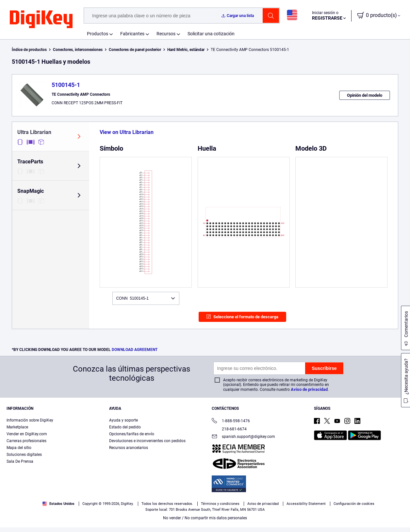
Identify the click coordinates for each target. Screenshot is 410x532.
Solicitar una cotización (211, 34)
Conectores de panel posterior (135, 50)
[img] (41, 20)
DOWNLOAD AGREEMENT (135, 350)
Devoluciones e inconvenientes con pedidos (147, 441)
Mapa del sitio (19, 448)
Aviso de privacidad (309, 389)
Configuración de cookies (354, 504)
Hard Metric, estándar (186, 50)
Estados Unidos (58, 504)
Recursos (166, 34)
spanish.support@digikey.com (243, 437)
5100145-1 (66, 85)
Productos (98, 34)
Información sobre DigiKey (30, 420)
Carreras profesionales (26, 441)
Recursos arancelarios (129, 448)
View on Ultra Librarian (127, 132)
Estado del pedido (125, 427)
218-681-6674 (229, 429)
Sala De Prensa (20, 461)
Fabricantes (132, 34)
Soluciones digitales (24, 455)
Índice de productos (29, 50)
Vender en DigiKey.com (27, 434)
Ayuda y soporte (123, 420)
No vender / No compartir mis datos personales (205, 518)
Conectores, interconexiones (78, 50)
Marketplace (17, 427)
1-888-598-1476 (231, 421)
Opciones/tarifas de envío (132, 434)
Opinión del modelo (365, 95)
